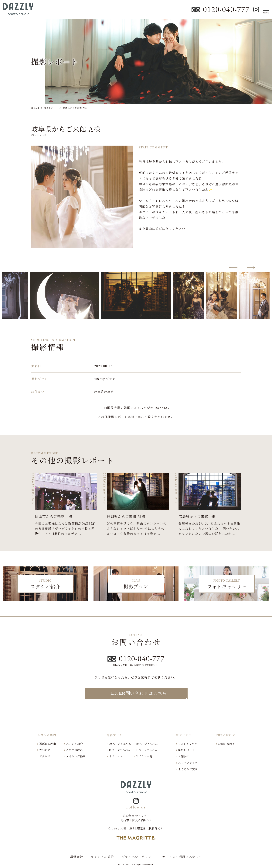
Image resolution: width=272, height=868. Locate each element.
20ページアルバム (120, 744)
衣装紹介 (45, 750)
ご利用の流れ (74, 750)
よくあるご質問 (188, 769)
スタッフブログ (188, 763)
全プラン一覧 (144, 756)
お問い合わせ (226, 744)
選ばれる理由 (48, 744)
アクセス (45, 756)
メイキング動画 (76, 756)
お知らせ (184, 756)
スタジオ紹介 (74, 744)
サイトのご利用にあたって (182, 857)
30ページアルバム (147, 744)
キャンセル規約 (102, 857)
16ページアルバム (120, 750)
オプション (116, 756)
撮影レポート (186, 750)
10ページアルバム (147, 750)
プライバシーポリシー (138, 857)
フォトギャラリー (189, 744)
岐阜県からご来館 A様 (66, 129)
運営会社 (76, 857)
